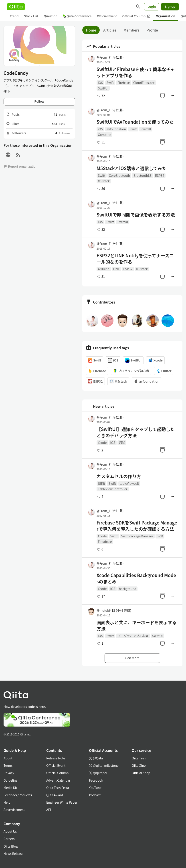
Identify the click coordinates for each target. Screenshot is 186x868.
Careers (9, 839)
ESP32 (160, 175)
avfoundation (116, 129)
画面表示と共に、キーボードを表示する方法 (136, 626)
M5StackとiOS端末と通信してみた (131, 168)
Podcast (95, 795)
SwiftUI (103, 88)
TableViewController (113, 489)
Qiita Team (139, 758)
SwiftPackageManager (137, 536)
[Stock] (162, 95)
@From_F (110, 57)
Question (51, 16)
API (49, 810)
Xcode (155, 360)
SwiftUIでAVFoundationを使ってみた (135, 122)
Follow (39, 101)
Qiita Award (55, 795)
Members (131, 30)
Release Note (56, 758)
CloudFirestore (144, 83)
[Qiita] (16, 7)
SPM (160, 536)
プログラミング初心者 (131, 371)
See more (132, 658)
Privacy (9, 773)
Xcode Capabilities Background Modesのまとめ (136, 578)
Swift (110, 83)
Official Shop (141, 773)
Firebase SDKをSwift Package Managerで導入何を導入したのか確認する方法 (137, 526)
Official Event (107, 16)
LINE (116, 269)
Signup (170, 6)
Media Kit (10, 788)
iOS (100, 83)
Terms (8, 765)
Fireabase (105, 542)
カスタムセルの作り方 (119, 476)
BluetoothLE (143, 175)
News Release (13, 854)
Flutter (164, 371)
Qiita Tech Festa (58, 788)
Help (7, 802)
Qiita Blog (11, 846)
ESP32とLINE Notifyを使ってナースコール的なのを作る (135, 259)
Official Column (136, 16)
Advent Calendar (58, 780)
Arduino (104, 269)
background (127, 589)
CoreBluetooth (119, 175)
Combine (104, 135)
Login (152, 6)
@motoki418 (114, 610)
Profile (152, 30)
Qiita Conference (77, 16)
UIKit (101, 483)
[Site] (8, 155)
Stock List (31, 16)
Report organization (20, 167)
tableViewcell (129, 483)
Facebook (96, 780)
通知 (122, 443)
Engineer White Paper (62, 802)
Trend (14, 16)
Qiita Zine (139, 765)
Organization (165, 16)
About (8, 758)
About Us (10, 831)
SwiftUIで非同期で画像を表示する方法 (136, 215)
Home (91, 30)
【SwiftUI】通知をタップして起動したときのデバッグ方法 (136, 432)
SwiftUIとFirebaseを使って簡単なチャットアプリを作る (136, 72)
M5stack (104, 181)
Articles (110, 30)
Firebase (124, 83)
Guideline (11, 780)
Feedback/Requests (18, 795)
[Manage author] (172, 95)
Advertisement (14, 810)
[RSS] (18, 155)
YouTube (95, 788)
